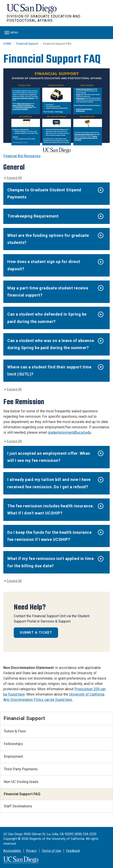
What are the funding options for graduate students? (48, 239)
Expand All (14, 178)
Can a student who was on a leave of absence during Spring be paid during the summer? (51, 344)
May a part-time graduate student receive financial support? (48, 292)
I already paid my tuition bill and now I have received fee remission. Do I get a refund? (49, 483)
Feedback (73, 851)
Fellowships (13, 744)
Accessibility (12, 851)
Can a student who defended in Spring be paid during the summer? (47, 318)
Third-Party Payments (21, 769)
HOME (7, 44)
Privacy (31, 851)
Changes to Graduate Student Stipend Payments (44, 193)
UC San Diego (32, 11)
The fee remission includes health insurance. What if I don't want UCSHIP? (51, 509)
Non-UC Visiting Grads (21, 782)
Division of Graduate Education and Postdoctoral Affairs (44, 18)
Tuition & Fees (15, 731)
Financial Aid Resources (22, 156)
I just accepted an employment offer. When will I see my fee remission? (49, 457)
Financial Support (27, 44)
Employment (13, 756)
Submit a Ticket (36, 633)
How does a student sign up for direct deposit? (44, 265)
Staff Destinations (18, 806)
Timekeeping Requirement (33, 216)
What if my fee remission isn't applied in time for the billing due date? (51, 562)
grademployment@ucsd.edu (69, 432)
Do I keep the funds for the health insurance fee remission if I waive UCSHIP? (49, 536)
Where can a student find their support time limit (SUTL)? (49, 371)
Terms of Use (51, 851)
